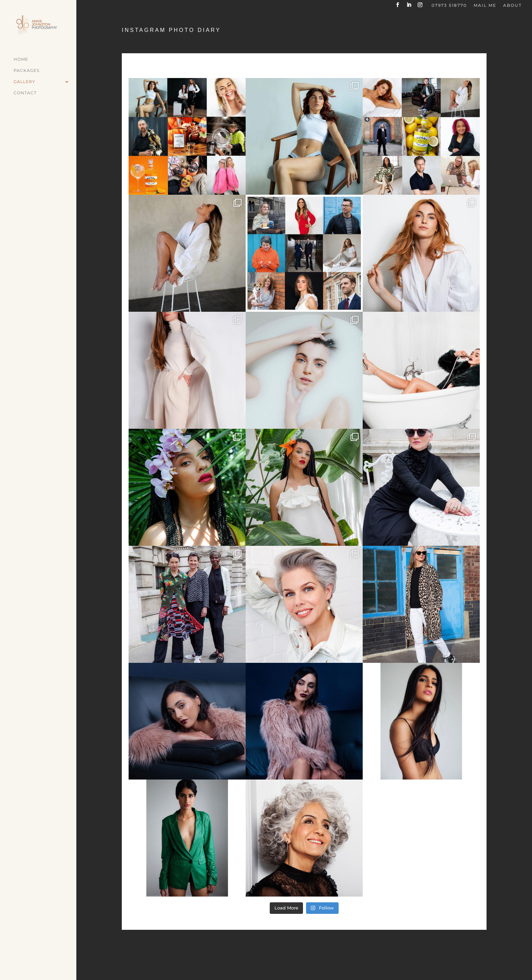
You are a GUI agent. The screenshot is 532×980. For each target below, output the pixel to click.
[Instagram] (420, 7)
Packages (26, 71)
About (512, 6)
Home (21, 59)
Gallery (24, 82)
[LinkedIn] (409, 7)
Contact (25, 93)
